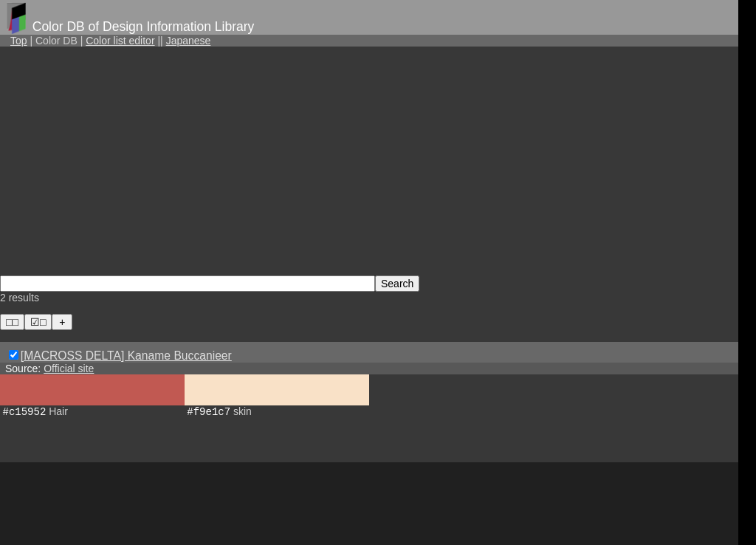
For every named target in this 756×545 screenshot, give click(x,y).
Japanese (189, 41)
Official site (69, 369)
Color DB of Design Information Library (144, 27)
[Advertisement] (369, 160)
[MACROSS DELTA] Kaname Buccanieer (126, 356)
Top (19, 41)
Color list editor (120, 41)
